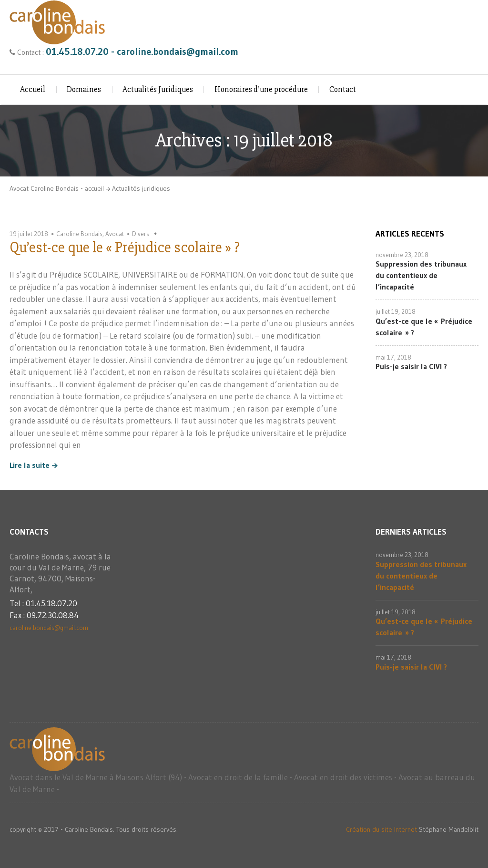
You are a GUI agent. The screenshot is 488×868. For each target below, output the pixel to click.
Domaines (84, 89)
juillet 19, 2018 (396, 311)
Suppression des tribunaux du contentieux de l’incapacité (421, 275)
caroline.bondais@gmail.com (49, 628)
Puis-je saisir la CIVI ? (411, 366)
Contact (343, 89)
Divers (141, 234)
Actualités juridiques (141, 188)
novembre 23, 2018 (402, 255)
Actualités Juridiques (158, 89)
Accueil (33, 89)
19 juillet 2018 (29, 234)
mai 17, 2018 (393, 357)
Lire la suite (30, 465)
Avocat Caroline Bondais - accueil (57, 188)
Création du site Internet (381, 829)
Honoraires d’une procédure (261, 89)
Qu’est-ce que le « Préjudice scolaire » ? (125, 247)
